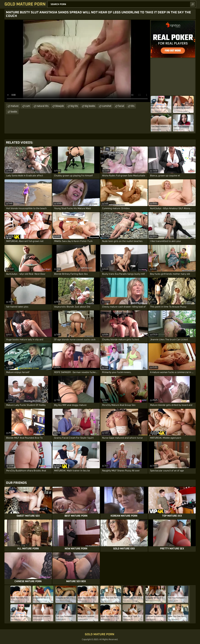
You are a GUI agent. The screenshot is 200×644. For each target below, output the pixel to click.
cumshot (107, 106)
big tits (74, 106)
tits (133, 106)
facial (121, 106)
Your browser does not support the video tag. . (77, 61)
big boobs (90, 106)
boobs (14, 112)
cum (28, 106)
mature (15, 106)
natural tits (43, 106)
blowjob (60, 106)
